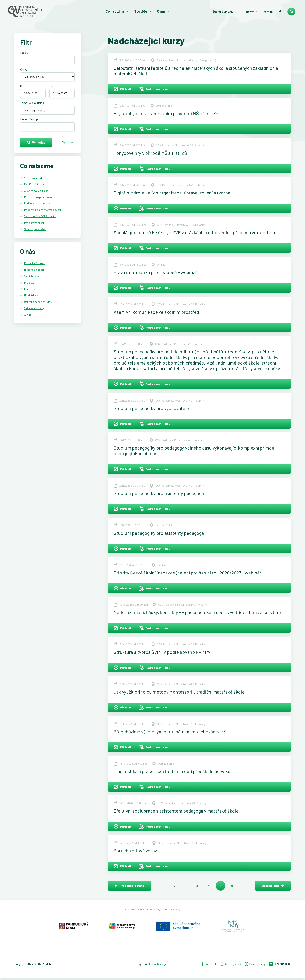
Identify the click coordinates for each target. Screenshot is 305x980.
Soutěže (141, 11)
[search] (291, 11)
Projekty (248, 12)
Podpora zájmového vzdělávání (43, 215)
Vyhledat (36, 146)
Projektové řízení (34, 228)
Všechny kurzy (255, 965)
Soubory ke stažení (35, 234)
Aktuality (29, 319)
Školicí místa (32, 281)
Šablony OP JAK (223, 12)
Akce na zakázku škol (37, 195)
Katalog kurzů (231, 965)
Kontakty (30, 294)
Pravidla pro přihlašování (39, 202)
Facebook (209, 965)
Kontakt (269, 12)
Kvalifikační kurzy (34, 189)
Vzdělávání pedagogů (37, 182)
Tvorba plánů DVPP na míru (40, 221)
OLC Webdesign (157, 965)
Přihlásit (122, 89)
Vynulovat (67, 146)
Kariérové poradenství (37, 208)
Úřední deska (32, 300)
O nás (161, 11)
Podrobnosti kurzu (155, 89)
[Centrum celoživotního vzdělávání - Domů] (37, 11)
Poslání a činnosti (35, 268)
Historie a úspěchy (35, 274)
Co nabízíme (115, 11)
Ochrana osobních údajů (38, 307)
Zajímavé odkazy (34, 313)
